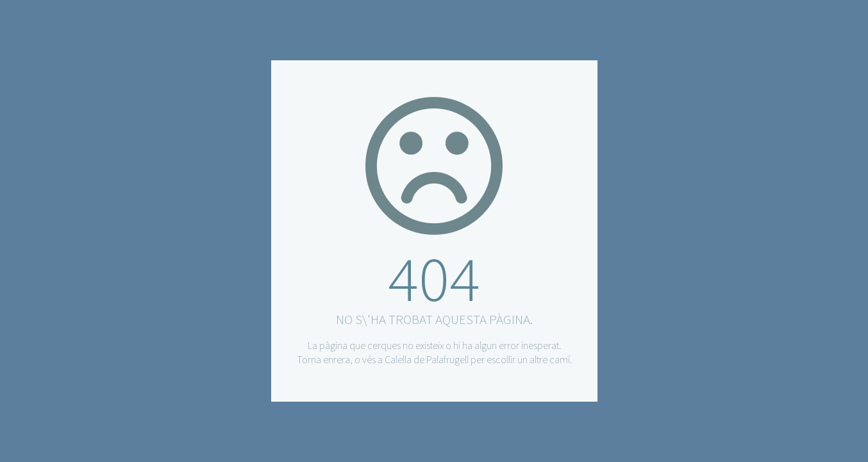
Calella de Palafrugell (427, 359)
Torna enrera (323, 359)
